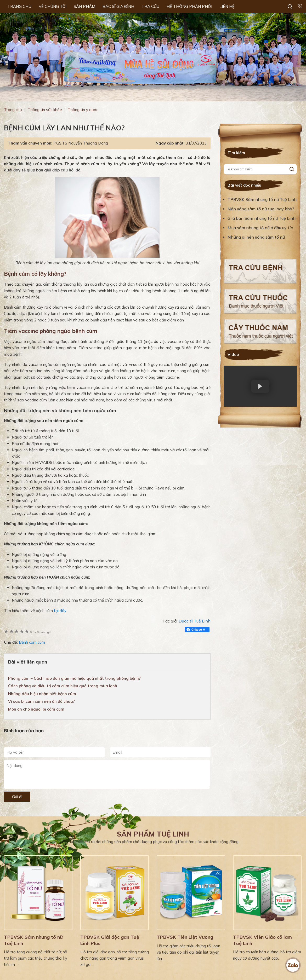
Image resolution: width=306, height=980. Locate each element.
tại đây (60, 611)
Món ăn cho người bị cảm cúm (36, 709)
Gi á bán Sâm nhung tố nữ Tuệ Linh (262, 218)
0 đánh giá (41, 632)
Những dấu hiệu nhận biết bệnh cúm (42, 694)
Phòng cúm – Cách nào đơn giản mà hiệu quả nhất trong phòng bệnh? (74, 678)
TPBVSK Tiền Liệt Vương (185, 937)
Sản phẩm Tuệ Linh (153, 834)
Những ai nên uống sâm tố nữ (257, 237)
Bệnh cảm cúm (32, 642)
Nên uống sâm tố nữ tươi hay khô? (261, 209)
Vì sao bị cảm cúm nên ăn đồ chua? (41, 701)
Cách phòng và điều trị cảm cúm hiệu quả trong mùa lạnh (63, 686)
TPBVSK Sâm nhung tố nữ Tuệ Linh (262, 199)
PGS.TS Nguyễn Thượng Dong (81, 143)
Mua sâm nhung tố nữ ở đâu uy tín (260, 228)
